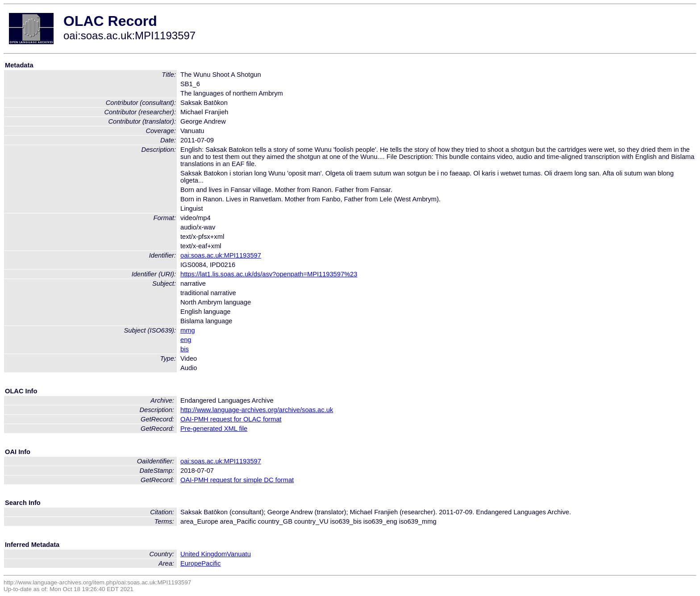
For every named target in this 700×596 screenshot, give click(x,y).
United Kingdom (204, 554)
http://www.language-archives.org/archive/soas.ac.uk (257, 410)
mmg (188, 330)
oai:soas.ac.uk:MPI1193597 (221, 255)
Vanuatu (239, 554)
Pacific (211, 563)
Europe (191, 563)
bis (185, 349)
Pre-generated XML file (214, 429)
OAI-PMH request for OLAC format (231, 419)
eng (186, 340)
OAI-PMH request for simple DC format (237, 480)
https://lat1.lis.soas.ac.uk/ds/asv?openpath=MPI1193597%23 (269, 274)
